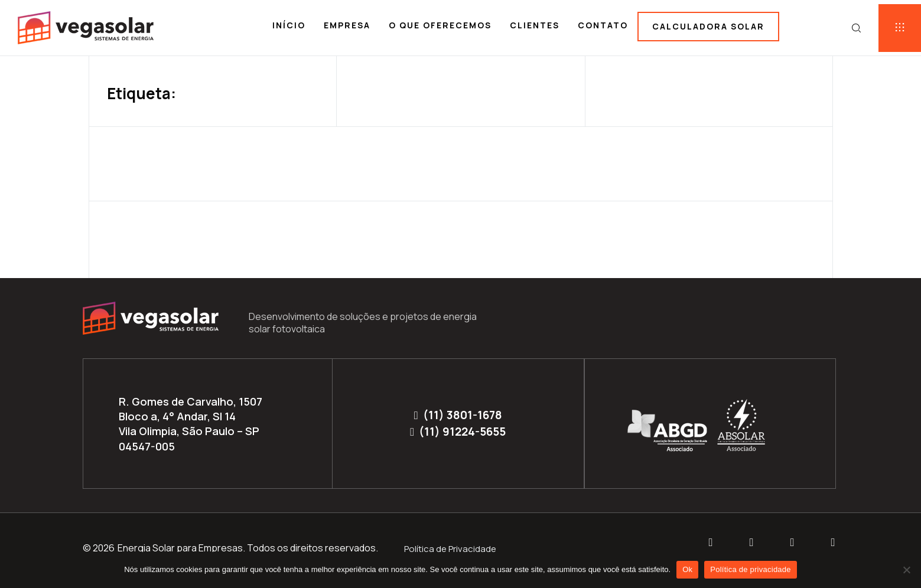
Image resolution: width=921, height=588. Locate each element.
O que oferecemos (440, 25)
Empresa (347, 25)
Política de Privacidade (450, 549)
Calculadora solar (708, 26)
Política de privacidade (751, 569)
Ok (687, 569)
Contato (603, 25)
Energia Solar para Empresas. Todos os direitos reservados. (248, 548)
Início (289, 25)
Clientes (535, 25)
